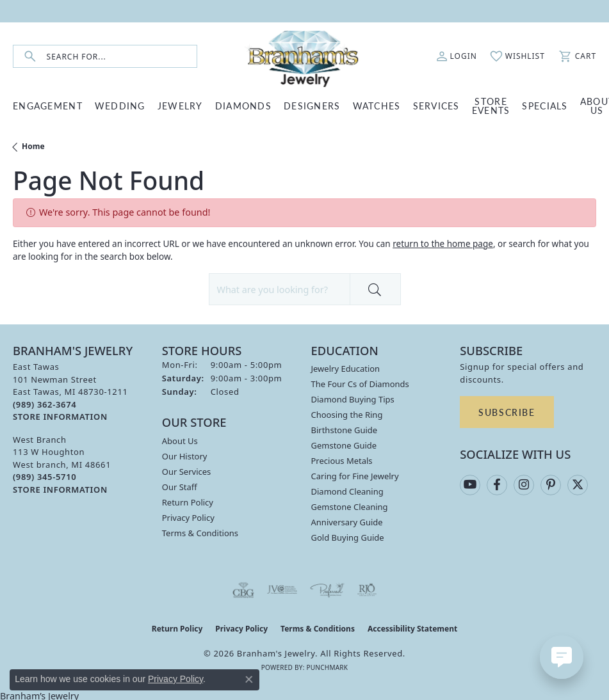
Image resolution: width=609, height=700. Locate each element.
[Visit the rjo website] (367, 590)
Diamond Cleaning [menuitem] (347, 491)
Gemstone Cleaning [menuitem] (350, 507)
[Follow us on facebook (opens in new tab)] (497, 485)
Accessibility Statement (412, 629)
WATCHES (377, 106)
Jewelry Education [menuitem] (346, 369)
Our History (185, 456)
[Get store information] (60, 417)
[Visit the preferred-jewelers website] (327, 590)
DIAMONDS (243, 106)
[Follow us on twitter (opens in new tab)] (578, 485)
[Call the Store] (45, 404)
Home (33, 146)
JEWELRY (180, 106)
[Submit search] (30, 57)
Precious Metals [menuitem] (342, 461)
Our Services (187, 472)
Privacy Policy (188, 518)
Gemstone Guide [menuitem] (344, 445)
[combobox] (122, 57)
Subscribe (507, 412)
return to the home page (443, 244)
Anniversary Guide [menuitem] (347, 522)
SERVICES (436, 106)
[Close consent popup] (249, 680)
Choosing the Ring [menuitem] (347, 415)
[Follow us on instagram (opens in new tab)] (524, 485)
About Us (180, 441)
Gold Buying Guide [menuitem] (348, 537)
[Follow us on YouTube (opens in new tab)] (470, 485)
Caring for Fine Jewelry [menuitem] (355, 476)
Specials (545, 106)
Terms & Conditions (200, 533)
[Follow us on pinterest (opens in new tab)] (551, 485)
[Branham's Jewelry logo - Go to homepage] (304, 56)
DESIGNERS (312, 106)
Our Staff (180, 487)
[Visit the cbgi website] (243, 590)
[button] (457, 56)
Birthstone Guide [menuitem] (345, 430)
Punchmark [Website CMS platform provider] (327, 667)
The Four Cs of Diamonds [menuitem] (360, 384)
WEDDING (120, 106)
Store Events (491, 106)
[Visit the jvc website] (282, 590)
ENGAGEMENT (48, 106)
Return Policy (188, 502)
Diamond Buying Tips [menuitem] (353, 399)
